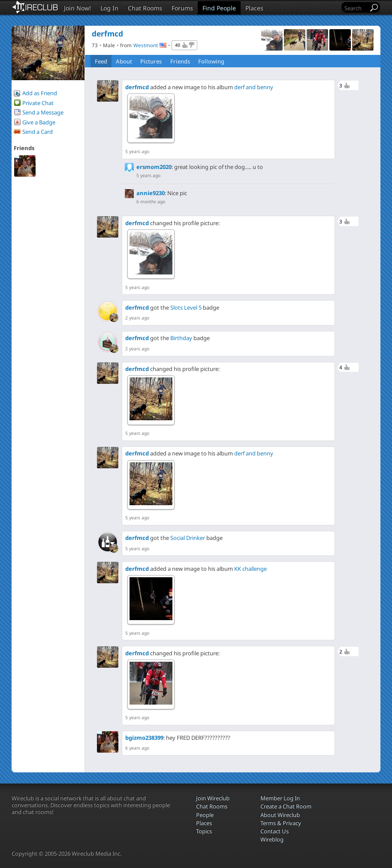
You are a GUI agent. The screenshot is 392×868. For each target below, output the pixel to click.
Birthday (181, 338)
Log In (109, 8)
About (124, 61)
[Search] (356, 8)
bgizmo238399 (144, 738)
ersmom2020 (154, 167)
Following (211, 61)
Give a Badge (39, 122)
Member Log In (280, 798)
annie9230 (151, 193)
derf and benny (254, 87)
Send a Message (43, 112)
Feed (101, 61)
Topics (204, 831)
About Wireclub (280, 815)
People (205, 815)
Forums (182, 8)
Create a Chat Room (286, 806)
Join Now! (77, 8)
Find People (219, 8)
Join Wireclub (213, 798)
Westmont (146, 45)
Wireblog (272, 839)
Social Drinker (188, 538)
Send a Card (38, 132)
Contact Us (274, 831)
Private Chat (38, 103)
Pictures (151, 61)
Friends (180, 61)
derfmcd (137, 87)
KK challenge (250, 569)
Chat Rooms (145, 8)
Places (254, 8)
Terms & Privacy (281, 823)
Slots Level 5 (186, 307)
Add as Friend (40, 93)
